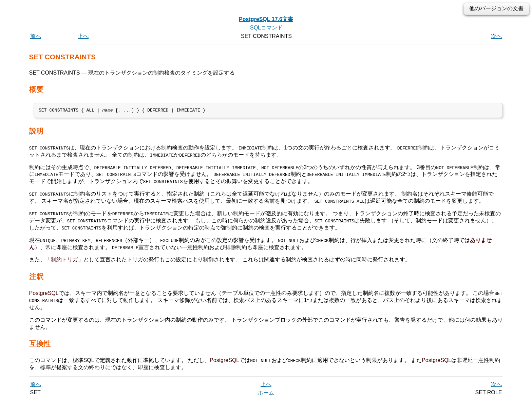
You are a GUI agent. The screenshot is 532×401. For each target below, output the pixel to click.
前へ (36, 36)
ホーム (266, 393)
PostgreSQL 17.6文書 (266, 19)
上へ (83, 36)
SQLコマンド (266, 28)
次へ (496, 36)
